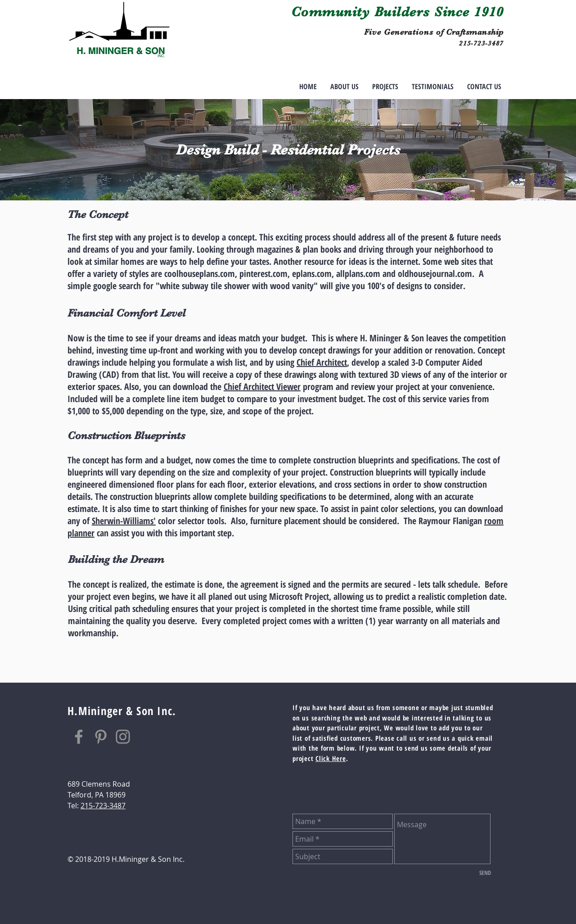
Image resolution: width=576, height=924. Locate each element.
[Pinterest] (101, 737)
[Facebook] (79, 737)
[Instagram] (123, 737)
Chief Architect (322, 362)
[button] (385, 86)
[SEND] (485, 873)
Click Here (331, 758)
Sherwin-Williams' (124, 521)
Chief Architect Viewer (262, 387)
